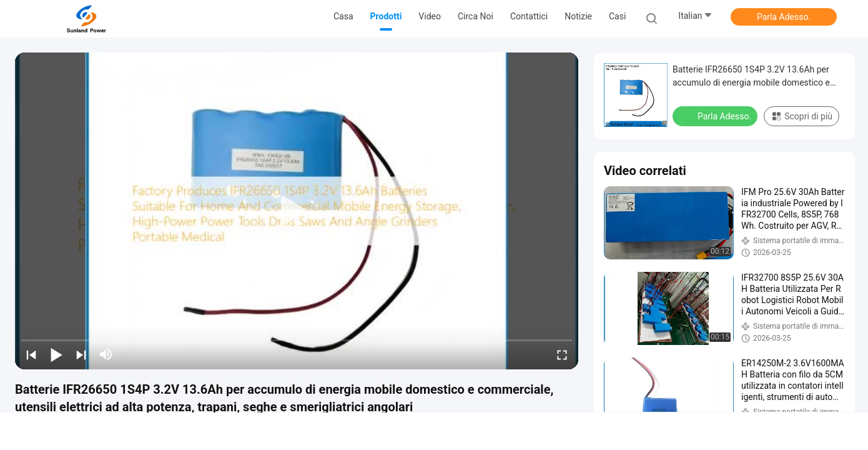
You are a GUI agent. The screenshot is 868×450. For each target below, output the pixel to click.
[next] (81, 354)
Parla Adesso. (784, 17)
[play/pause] (56, 354)
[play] (297, 211)
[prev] (31, 354)
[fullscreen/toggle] (562, 354)
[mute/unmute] (106, 354)
